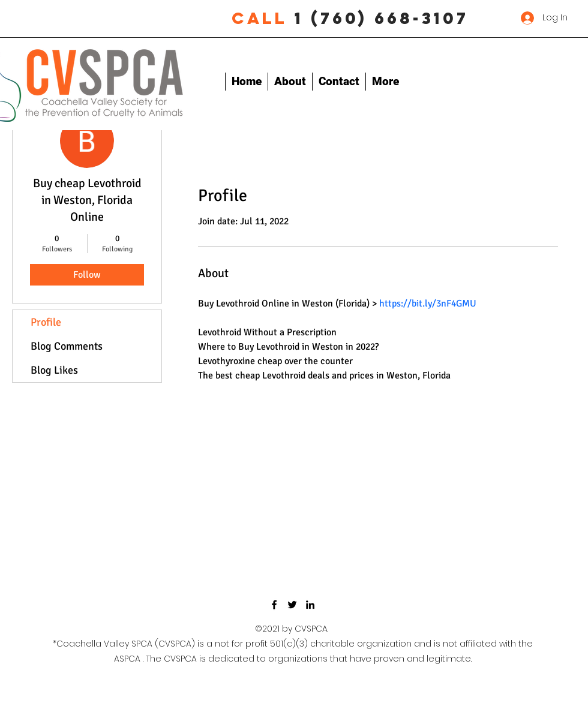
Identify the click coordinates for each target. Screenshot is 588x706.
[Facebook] (274, 605)
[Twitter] (292, 605)
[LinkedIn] (310, 605)
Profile (46, 322)
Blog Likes (54, 370)
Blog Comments (67, 346)
